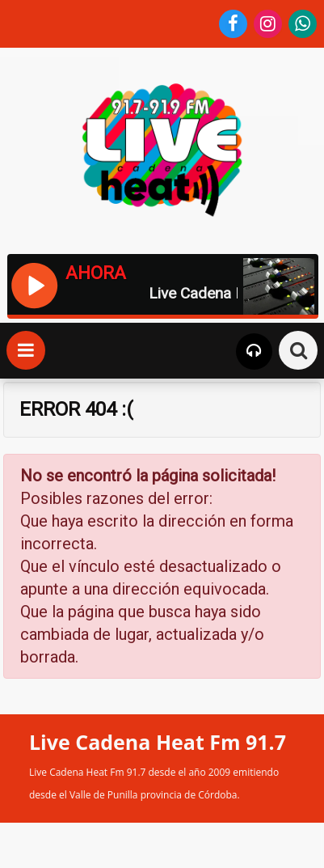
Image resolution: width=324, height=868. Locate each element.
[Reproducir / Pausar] (34, 284)
